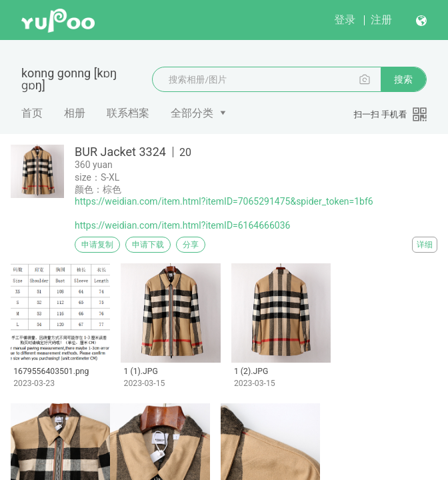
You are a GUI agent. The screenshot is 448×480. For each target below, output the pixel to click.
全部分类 (192, 113)
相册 (75, 113)
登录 (345, 20)
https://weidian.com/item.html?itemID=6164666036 (182, 225)
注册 (381, 20)
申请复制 (97, 245)
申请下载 (148, 245)
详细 (425, 245)
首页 (32, 113)
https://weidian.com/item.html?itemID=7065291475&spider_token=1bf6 (224, 201)
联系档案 (128, 113)
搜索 (403, 79)
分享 (191, 245)
